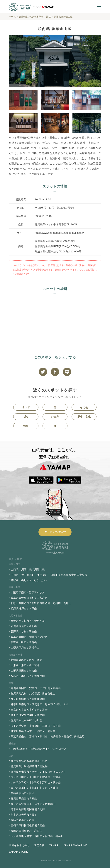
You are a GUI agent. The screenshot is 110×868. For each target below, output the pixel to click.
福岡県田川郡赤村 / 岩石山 (27, 831)
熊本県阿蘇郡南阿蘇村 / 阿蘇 (28, 809)
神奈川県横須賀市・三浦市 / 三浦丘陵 (33, 731)
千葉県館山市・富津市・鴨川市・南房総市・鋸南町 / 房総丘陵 (48, 737)
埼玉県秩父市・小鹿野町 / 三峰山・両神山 (36, 726)
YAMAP (54, 845)
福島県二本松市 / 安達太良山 (28, 676)
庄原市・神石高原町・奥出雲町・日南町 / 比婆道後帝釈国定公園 (49, 575)
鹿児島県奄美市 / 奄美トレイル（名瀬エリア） (38, 772)
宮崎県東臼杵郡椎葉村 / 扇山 (28, 825)
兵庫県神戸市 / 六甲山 (24, 609)
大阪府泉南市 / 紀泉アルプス (28, 592)
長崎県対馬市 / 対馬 (23, 820)
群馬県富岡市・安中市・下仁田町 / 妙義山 (36, 688)
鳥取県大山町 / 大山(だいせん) (29, 580)
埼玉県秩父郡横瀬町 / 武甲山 (28, 715)
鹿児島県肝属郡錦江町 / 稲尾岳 (29, 766)
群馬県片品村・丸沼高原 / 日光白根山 (33, 694)
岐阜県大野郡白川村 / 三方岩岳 (29, 598)
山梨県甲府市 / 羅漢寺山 (25, 648)
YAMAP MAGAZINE (75, 845)
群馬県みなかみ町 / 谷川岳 (27, 720)
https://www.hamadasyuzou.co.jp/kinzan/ (59, 233)
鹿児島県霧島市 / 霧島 (24, 799)
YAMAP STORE (18, 852)
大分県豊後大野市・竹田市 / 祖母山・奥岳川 (37, 836)
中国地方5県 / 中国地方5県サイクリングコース (39, 749)
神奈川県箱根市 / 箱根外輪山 (28, 699)
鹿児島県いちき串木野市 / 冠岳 (29, 761)
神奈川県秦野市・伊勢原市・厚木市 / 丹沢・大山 (40, 704)
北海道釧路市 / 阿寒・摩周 (27, 660)
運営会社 (39, 845)
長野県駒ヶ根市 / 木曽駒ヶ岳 (28, 621)
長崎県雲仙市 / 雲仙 (23, 793)
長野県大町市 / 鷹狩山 (24, 642)
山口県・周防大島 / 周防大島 (28, 569)
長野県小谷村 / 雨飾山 (24, 632)
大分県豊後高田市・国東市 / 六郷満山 (33, 804)
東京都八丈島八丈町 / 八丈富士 (29, 710)
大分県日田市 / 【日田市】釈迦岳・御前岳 (36, 777)
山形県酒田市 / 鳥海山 (24, 671)
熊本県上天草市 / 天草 (24, 815)
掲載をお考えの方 (19, 845)
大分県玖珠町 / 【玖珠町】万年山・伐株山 (36, 782)
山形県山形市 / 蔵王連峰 (25, 665)
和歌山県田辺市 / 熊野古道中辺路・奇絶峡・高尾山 (41, 603)
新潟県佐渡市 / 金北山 (24, 626)
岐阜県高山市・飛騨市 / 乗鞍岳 (29, 637)
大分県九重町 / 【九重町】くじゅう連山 (34, 788)
